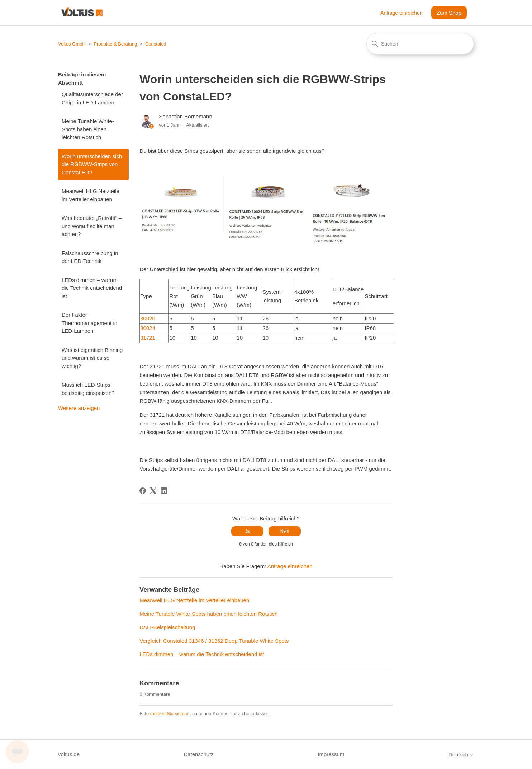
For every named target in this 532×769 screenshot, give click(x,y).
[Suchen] (420, 44)
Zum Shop (449, 13)
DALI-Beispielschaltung (167, 627)
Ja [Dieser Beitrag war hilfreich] (248, 531)
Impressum (331, 754)
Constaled (156, 44)
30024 (148, 328)
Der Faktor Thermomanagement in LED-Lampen (89, 323)
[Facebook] (143, 491)
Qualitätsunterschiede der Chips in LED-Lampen (92, 98)
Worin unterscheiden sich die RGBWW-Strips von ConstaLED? (92, 164)
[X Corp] (153, 491)
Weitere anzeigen (79, 408)
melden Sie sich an (170, 714)
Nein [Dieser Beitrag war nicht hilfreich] (285, 531)
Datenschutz (198, 754)
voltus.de (69, 754)
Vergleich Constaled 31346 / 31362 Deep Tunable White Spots (214, 641)
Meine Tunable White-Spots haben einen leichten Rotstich (88, 129)
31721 (148, 338)
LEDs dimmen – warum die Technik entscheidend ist (92, 288)
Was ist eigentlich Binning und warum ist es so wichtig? (92, 358)
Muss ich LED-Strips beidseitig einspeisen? (88, 389)
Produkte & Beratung (115, 44)
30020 (148, 318)
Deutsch (461, 754)
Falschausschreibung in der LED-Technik (90, 257)
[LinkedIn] (164, 491)
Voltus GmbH (72, 44)
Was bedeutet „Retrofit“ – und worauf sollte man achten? (92, 226)
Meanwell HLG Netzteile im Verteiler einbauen (91, 195)
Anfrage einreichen (402, 13)
